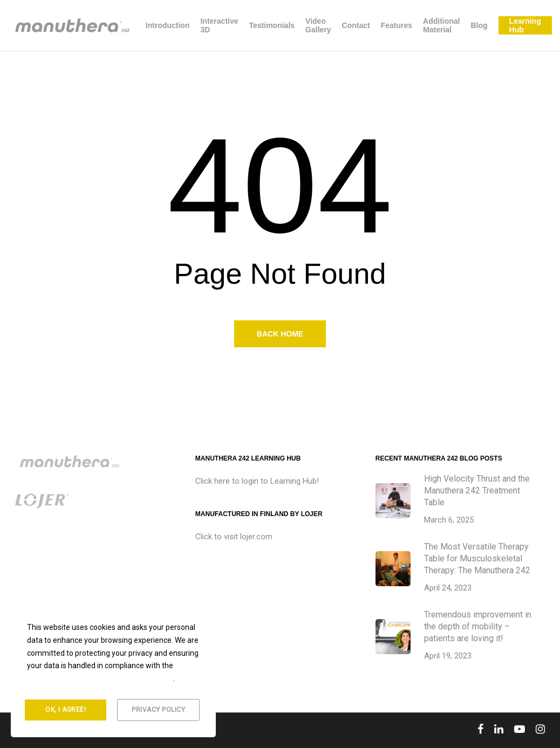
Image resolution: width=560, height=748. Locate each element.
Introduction (168, 25)
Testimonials (272, 25)
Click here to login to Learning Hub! (257, 481)
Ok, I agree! (66, 710)
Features (397, 25)
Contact (356, 25)
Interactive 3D (219, 25)
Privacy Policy (158, 710)
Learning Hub (525, 25)
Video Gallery (318, 25)
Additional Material (441, 25)
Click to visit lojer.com (234, 537)
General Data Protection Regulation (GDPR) (100, 678)
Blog (479, 25)
